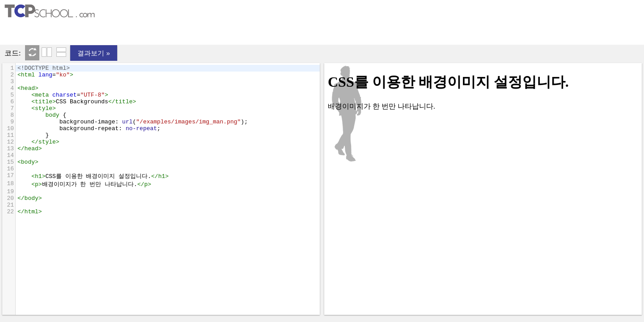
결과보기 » (94, 53)
